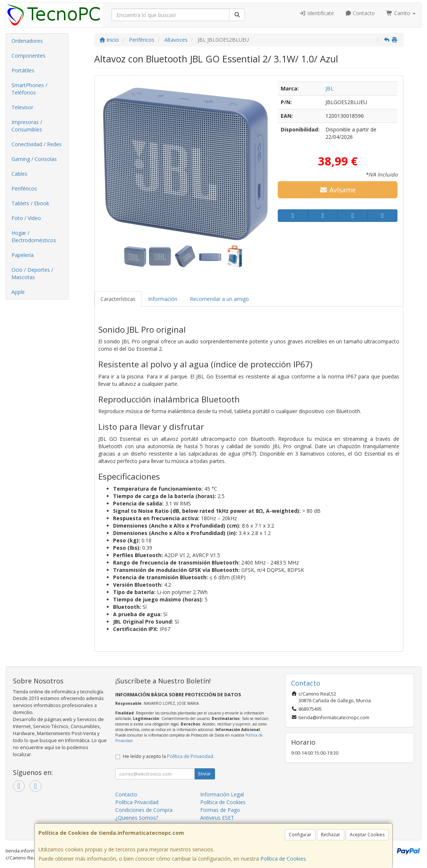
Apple (18, 292)
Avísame (338, 190)
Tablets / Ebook (30, 203)
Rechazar (331, 835)
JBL (329, 88)
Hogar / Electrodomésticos (34, 236)
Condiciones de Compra (144, 810)
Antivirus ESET (217, 818)
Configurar (300, 835)
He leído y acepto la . (169, 756)
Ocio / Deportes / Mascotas (32, 273)
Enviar (205, 774)
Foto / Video (26, 218)
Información (163, 299)
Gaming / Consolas (34, 159)
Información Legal (222, 794)
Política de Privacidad (190, 756)
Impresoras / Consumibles (27, 126)
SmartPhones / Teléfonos (29, 89)
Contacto (360, 13)
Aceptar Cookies (367, 835)
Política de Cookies (283, 859)
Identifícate (317, 13)
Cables (19, 174)
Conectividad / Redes (37, 144)
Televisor (22, 107)
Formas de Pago (220, 810)
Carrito (401, 13)
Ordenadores (27, 41)
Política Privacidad (137, 802)
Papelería (23, 255)
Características (118, 299)
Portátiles (23, 70)
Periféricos (24, 188)
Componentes (28, 56)
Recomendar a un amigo (219, 299)
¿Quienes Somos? (137, 818)
